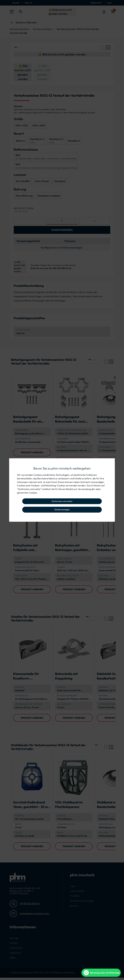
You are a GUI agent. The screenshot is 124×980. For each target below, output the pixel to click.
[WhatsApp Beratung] (101, 973)
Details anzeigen (62, 509)
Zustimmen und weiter (62, 501)
